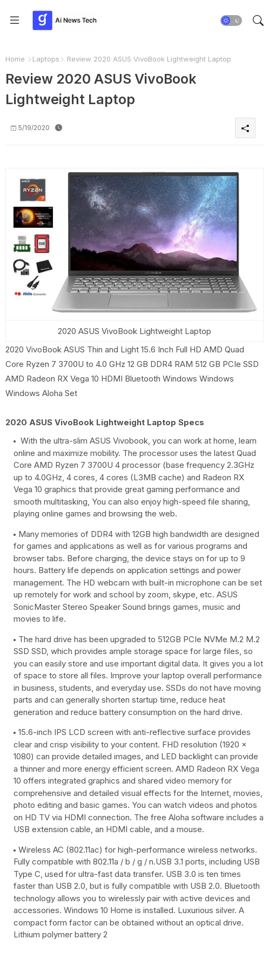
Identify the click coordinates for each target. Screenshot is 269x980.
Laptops (46, 59)
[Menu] (15, 21)
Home (15, 59)
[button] (231, 21)
